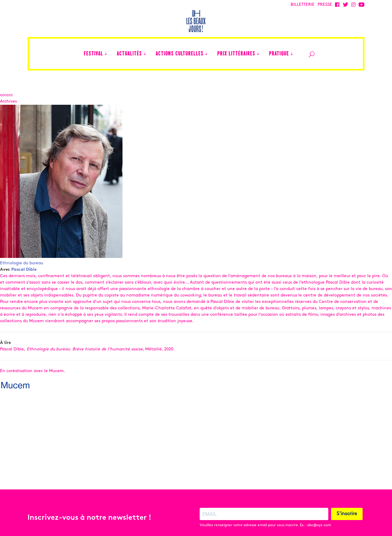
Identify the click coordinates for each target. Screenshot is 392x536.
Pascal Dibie (24, 270)
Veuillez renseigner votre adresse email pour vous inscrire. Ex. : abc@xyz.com (265, 514)
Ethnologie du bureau (22, 263)
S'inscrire (347, 503)
